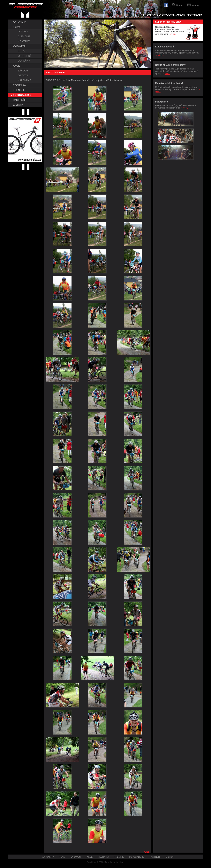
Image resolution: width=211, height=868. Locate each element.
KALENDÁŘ (25, 80)
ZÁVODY (23, 71)
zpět (147, 851)
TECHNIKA (19, 85)
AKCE (16, 66)
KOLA (21, 51)
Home (179, 5)
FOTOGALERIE (22, 95)
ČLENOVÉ (24, 36)
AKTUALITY (20, 22)
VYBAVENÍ (19, 46)
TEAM (17, 27)
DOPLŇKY (24, 61)
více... (174, 34)
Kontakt (196, 5)
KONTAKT (24, 41)
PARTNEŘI (19, 100)
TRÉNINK (19, 90)
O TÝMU (23, 32)
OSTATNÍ (23, 75)
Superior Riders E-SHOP (169, 22)
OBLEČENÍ (24, 56)
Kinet (122, 862)
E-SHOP (18, 105)
